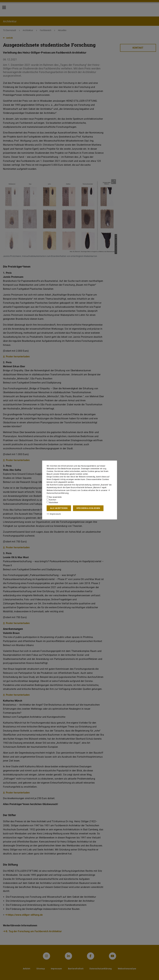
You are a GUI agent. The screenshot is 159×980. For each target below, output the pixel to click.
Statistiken (52, 502)
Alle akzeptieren (59, 508)
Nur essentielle (54, 497)
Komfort (51, 500)
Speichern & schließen (88, 508)
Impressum (53, 514)
